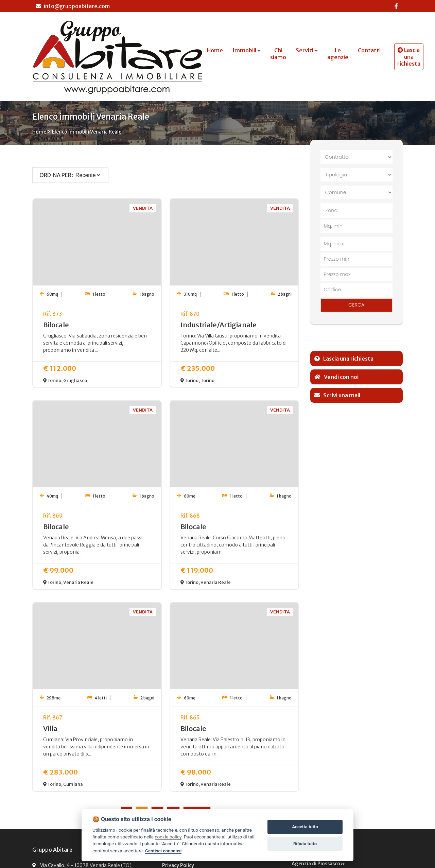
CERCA (356, 305)
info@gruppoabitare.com (73, 6)
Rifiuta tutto (305, 844)
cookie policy (168, 837)
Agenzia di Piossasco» (318, 864)
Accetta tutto (305, 827)
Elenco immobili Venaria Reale (87, 132)
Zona (332, 210)
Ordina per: (56, 175)
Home (39, 132)
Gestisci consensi (163, 851)
